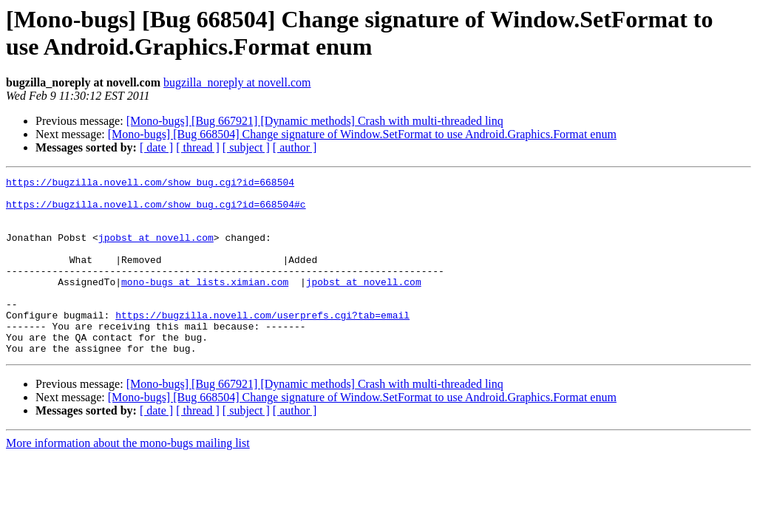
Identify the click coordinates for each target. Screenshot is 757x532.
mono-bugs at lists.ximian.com (205, 304)
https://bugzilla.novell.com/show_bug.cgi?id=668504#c (156, 211)
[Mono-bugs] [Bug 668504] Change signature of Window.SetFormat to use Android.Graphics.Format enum (362, 134)
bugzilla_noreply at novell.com (237, 82)
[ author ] (295, 147)
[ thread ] (198, 147)
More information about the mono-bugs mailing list (128, 478)
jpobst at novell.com (156, 250)
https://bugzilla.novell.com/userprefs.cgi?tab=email (262, 344)
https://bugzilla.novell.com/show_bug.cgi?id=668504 (150, 184)
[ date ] (156, 147)
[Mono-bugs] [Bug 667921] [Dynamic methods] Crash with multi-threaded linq (315, 121)
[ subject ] (246, 147)
